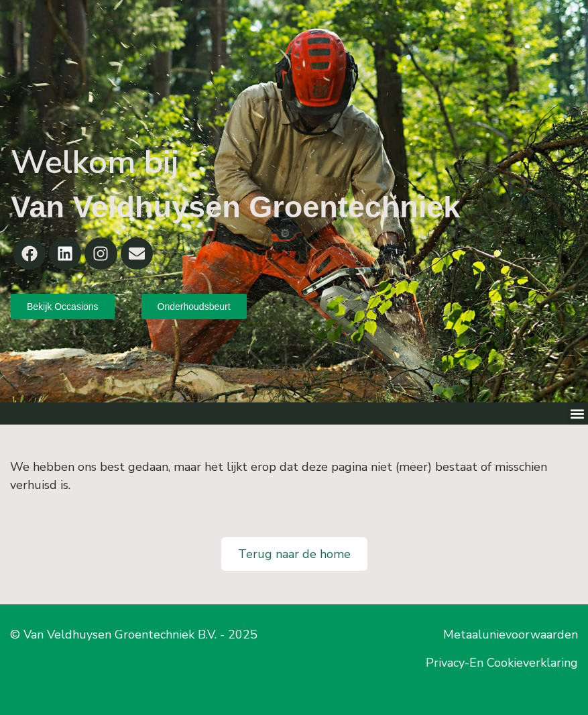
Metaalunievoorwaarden (511, 635)
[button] (577, 414)
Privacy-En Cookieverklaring (502, 663)
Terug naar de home (294, 554)
